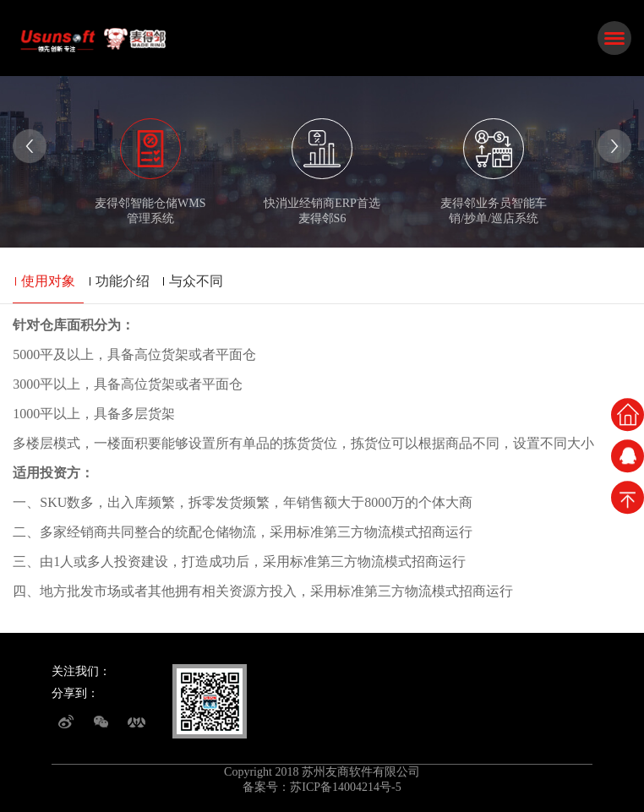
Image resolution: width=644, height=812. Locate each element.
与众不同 (196, 281)
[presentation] (30, 146)
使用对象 (48, 281)
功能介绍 (123, 281)
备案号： (266, 787)
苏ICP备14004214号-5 (345, 787)
